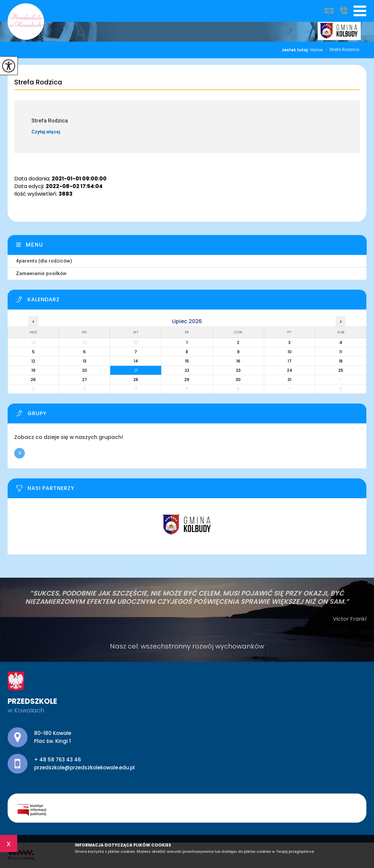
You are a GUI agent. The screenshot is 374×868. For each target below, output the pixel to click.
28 (136, 380)
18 (341, 361)
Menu (35, 245)
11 (341, 352)
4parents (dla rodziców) (44, 261)
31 (289, 380)
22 (187, 370)
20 (85, 370)
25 (341, 370)
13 (85, 361)
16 (238, 361)
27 (85, 380)
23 (238, 370)
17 (290, 361)
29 (187, 380)
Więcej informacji (20, 453)
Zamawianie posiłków (41, 273)
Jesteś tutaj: (296, 50)
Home (316, 50)
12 (33, 361)
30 (238, 380)
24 (290, 370)
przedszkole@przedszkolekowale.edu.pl (329, 11)
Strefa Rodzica (341, 50)
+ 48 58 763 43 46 (344, 11)
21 (136, 370)
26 (33, 380)
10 (290, 352)
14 (136, 361)
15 (187, 361)
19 (33, 370)
